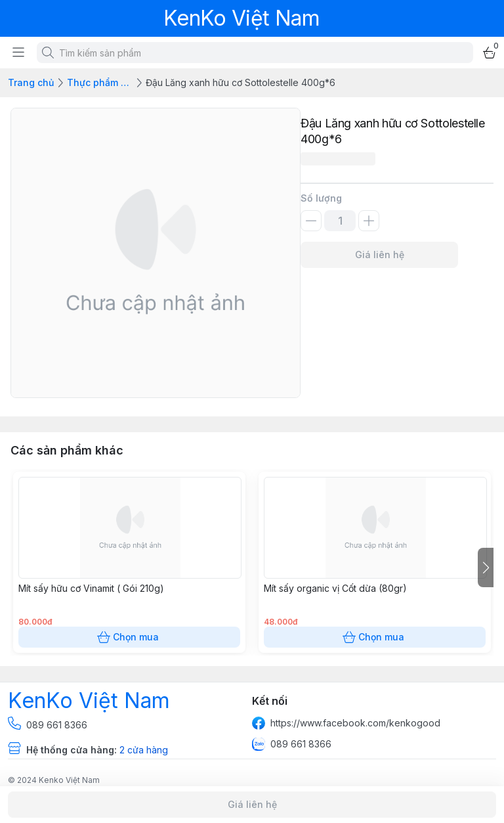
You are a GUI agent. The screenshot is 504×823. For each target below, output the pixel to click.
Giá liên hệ (379, 255)
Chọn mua (129, 637)
